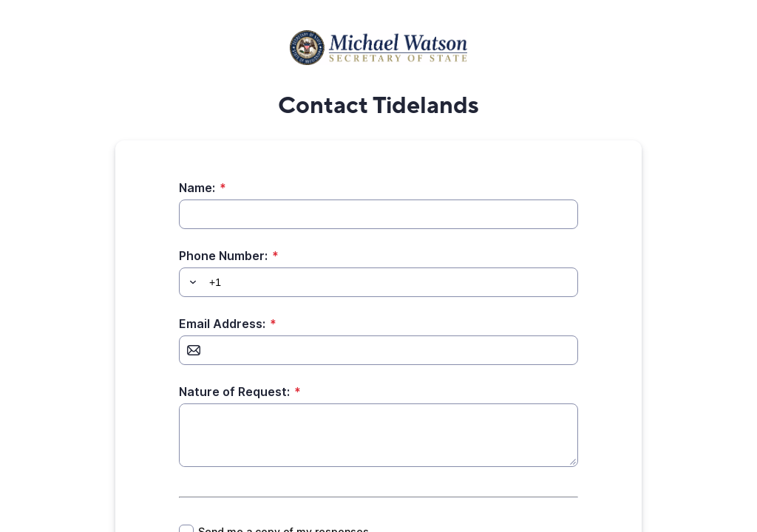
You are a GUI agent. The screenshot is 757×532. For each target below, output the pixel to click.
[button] (191, 282)
